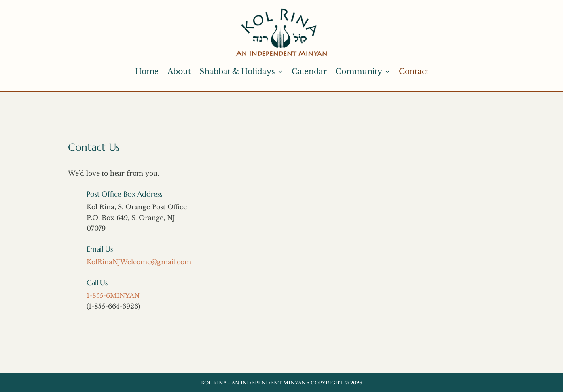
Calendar (309, 71)
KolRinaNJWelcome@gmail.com (139, 262)
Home (147, 71)
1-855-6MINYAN (113, 295)
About (179, 71)
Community (359, 71)
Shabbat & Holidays (237, 71)
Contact (414, 71)
